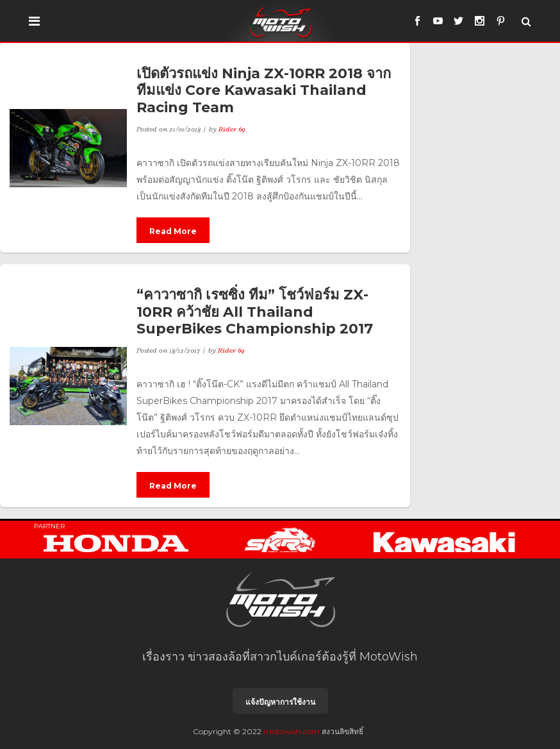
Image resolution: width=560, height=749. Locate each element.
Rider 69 (232, 129)
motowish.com (292, 731)
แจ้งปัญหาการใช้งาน (280, 702)
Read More (173, 231)
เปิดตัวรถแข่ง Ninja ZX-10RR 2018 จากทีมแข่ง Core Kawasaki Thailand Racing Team (264, 90)
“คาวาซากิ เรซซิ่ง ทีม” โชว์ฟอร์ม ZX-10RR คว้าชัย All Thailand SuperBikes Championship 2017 (255, 312)
